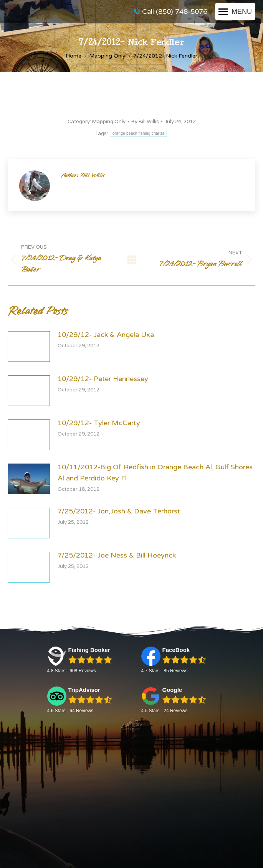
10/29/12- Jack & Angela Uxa (106, 335)
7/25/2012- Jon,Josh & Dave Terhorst (119, 511)
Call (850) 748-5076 (170, 12)
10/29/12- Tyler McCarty (99, 423)
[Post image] (29, 347)
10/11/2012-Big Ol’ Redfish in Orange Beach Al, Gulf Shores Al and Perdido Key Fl (155, 473)
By (145, 122)
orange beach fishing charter (138, 133)
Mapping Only (109, 122)
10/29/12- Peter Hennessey (103, 379)
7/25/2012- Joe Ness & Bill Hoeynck (117, 555)
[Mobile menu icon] (235, 12)
